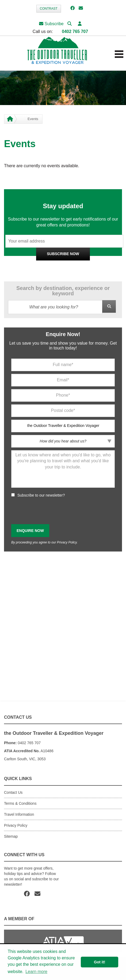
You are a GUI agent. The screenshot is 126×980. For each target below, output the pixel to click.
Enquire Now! (63, 334)
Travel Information (19, 814)
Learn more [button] (36, 972)
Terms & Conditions (20, 803)
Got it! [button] (100, 962)
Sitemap (11, 836)
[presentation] (52, 511)
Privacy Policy (85, 266)
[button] (80, 24)
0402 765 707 (75, 31)
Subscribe (51, 24)
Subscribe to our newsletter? (41, 495)
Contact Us (13, 792)
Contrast (49, 9)
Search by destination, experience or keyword (63, 291)
